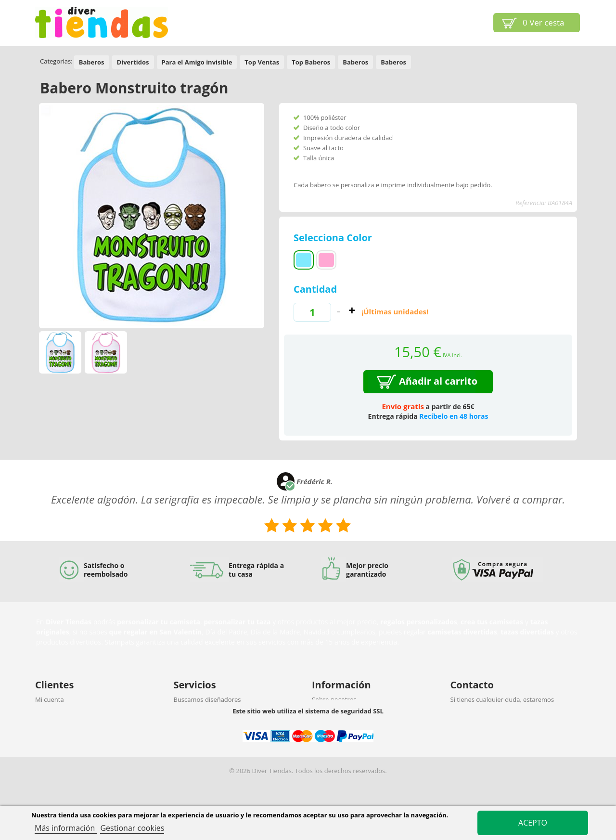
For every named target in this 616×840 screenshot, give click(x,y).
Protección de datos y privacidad (82, 750)
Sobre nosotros (334, 699)
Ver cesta (544, 22)
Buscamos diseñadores (207, 699)
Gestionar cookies (132, 828)
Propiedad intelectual (343, 712)
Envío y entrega (58, 724)
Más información (66, 828)
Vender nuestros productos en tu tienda (232, 737)
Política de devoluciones (70, 737)
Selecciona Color (334, 238)
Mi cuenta (50, 699)
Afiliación (187, 724)
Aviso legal (327, 724)
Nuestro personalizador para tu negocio (232, 712)
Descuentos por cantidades (213, 750)
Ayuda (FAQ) (53, 712)
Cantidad (315, 289)
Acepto (533, 823)
